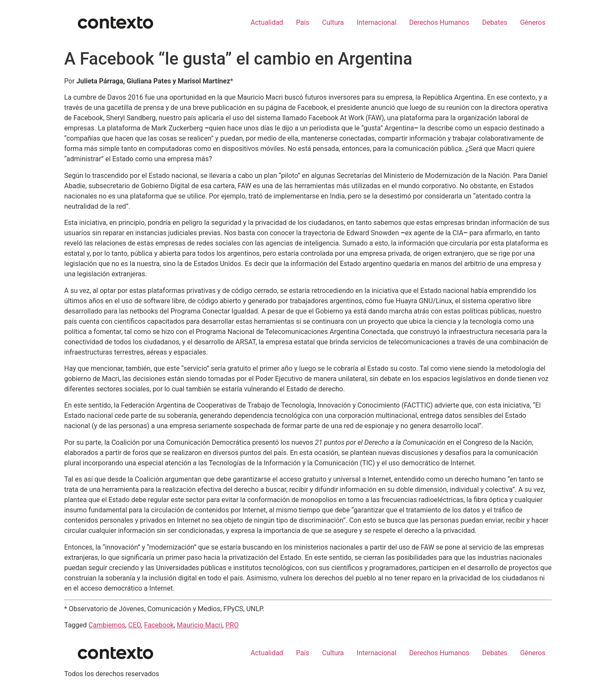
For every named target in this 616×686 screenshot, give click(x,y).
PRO (232, 625)
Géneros (533, 22)
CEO (135, 625)
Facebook (159, 625)
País (303, 22)
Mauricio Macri (200, 625)
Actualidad (267, 22)
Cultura (333, 22)
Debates (495, 22)
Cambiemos (107, 625)
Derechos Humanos (439, 22)
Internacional (377, 22)
